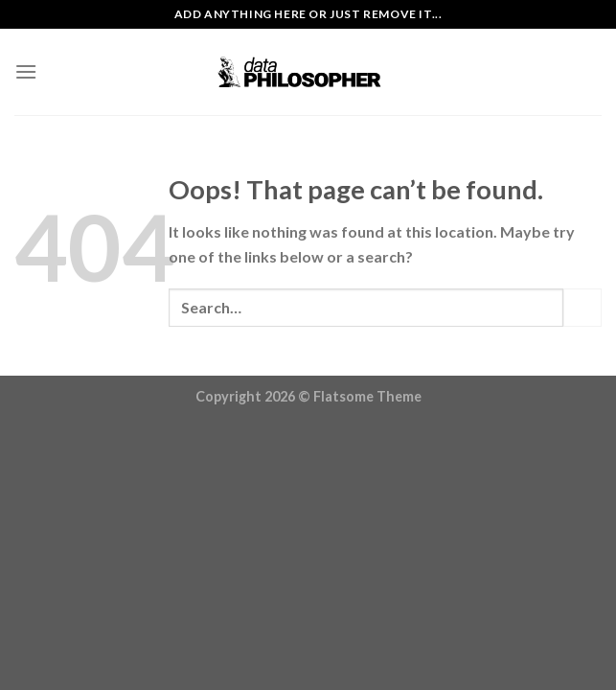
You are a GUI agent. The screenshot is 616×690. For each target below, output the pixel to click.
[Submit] (582, 307)
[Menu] (26, 71)
